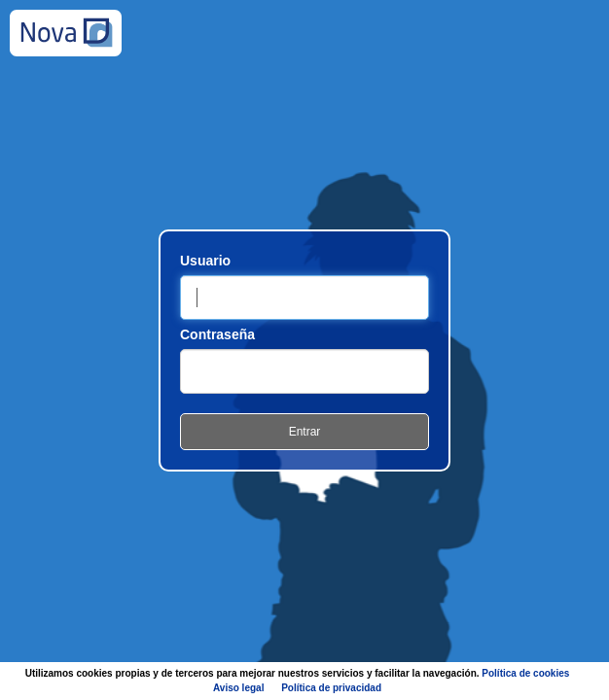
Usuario (205, 261)
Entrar (305, 432)
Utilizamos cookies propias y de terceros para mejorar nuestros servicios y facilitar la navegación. (298, 680)
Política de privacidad (331, 688)
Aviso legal (238, 688)
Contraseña (217, 334)
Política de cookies (525, 673)
